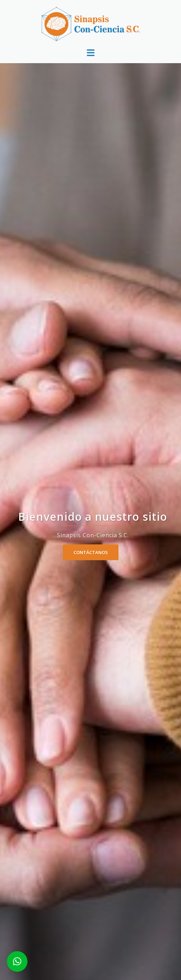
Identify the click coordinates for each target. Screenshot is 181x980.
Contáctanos (91, 552)
